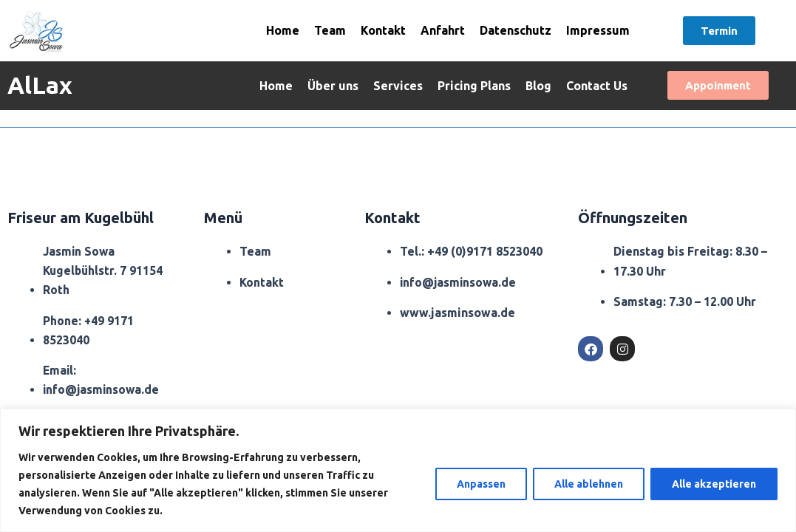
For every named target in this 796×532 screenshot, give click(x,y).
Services (398, 86)
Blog (538, 86)
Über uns (333, 86)
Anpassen (481, 484)
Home (283, 30)
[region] (398, 470)
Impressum (598, 30)
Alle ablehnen (589, 484)
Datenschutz (516, 30)
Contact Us (597, 86)
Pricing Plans (474, 86)
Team (330, 30)
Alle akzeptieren (714, 484)
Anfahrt (443, 30)
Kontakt (383, 30)
